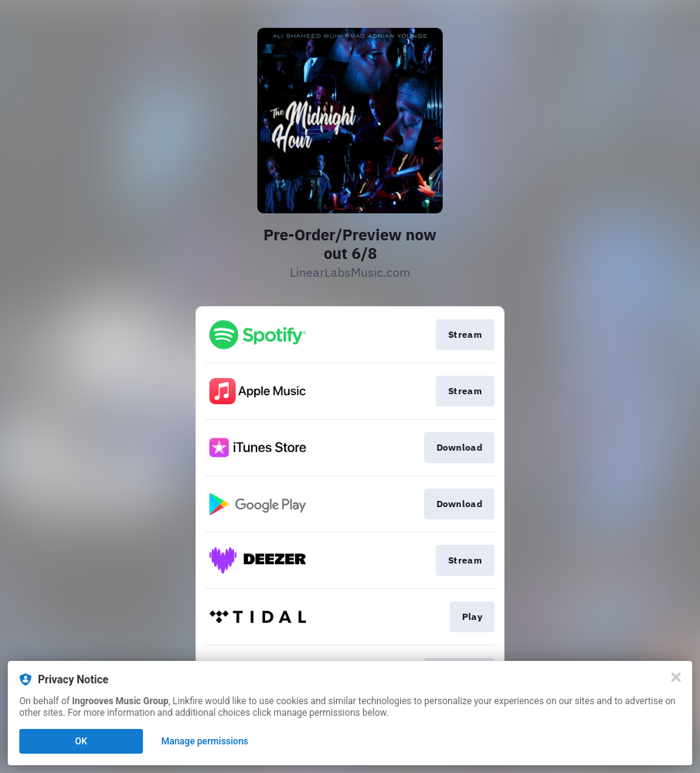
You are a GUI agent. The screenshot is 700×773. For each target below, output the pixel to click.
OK (81, 741)
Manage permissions (205, 741)
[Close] (676, 677)
